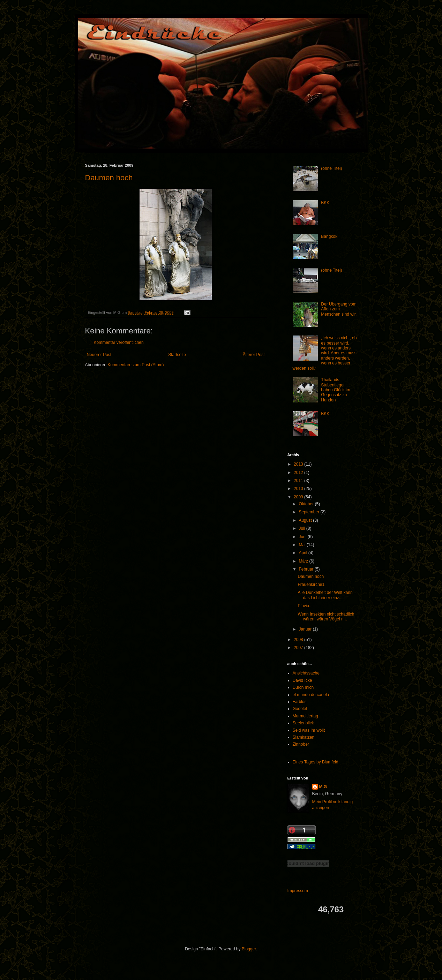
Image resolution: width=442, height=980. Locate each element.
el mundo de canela (311, 695)
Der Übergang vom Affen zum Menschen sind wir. (339, 309)
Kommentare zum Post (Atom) (136, 365)
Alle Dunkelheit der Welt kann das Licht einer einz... (325, 595)
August (306, 520)
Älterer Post (254, 355)
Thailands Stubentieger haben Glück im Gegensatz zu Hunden (335, 390)
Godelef (300, 709)
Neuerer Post (99, 355)
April (303, 553)
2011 (299, 481)
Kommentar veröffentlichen (119, 342)
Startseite (177, 355)
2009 (299, 497)
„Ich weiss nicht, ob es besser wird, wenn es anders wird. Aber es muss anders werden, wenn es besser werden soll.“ (325, 353)
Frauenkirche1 (311, 585)
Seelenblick (303, 723)
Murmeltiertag (305, 716)
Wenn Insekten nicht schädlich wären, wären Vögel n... (326, 617)
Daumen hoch (109, 178)
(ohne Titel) (331, 168)
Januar (306, 629)
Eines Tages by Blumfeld (316, 762)
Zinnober (301, 744)
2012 (299, 473)
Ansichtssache (306, 673)
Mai (303, 545)
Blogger (249, 949)
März (304, 561)
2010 (299, 489)
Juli (302, 528)
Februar (306, 569)
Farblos (300, 702)
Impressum (298, 891)
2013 (299, 464)
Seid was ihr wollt (309, 730)
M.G (323, 787)
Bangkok (329, 236)
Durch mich (303, 687)
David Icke (302, 680)
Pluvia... (305, 606)
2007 (299, 648)
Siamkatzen (304, 737)
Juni (303, 537)
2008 (299, 640)
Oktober (307, 504)
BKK (325, 203)
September (309, 512)
